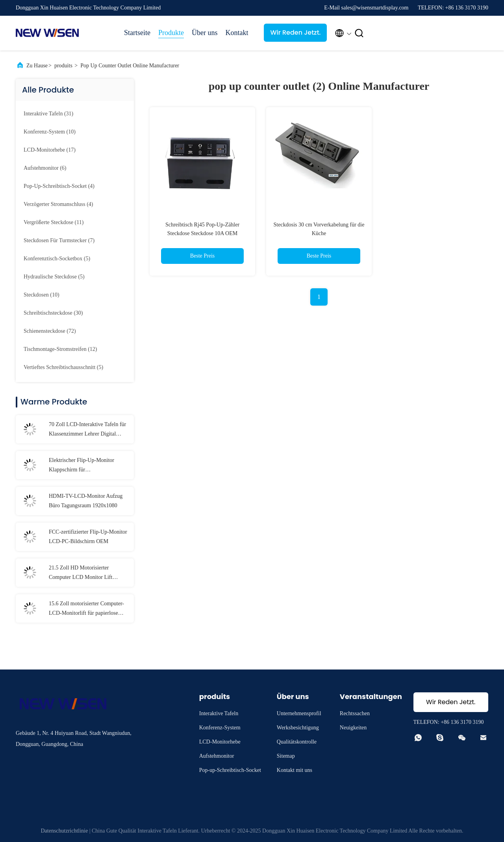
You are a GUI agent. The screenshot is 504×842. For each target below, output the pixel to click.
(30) (53, 313)
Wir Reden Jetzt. (296, 32)
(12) (60, 349)
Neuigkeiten (353, 728)
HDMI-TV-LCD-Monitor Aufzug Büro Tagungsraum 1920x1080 (86, 501)
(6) (45, 168)
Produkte (171, 33)
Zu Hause (37, 66)
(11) (54, 222)
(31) (48, 114)
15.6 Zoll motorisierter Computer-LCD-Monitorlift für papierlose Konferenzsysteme (86, 609)
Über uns (205, 33)
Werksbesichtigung (298, 728)
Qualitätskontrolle (297, 742)
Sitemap (286, 756)
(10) (50, 132)
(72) (50, 331)
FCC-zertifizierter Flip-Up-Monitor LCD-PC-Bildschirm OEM (88, 537)
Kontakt (237, 33)
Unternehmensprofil (299, 713)
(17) (50, 150)
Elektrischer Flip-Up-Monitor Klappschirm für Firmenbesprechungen (82, 466)
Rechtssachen (355, 713)
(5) (57, 259)
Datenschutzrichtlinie (64, 831)
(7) (59, 240)
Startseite (137, 33)
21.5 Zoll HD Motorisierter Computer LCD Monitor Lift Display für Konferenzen (81, 573)
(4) (59, 186)
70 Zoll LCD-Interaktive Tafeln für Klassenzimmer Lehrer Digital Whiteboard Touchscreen (87, 430)
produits (63, 66)
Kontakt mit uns (295, 770)
